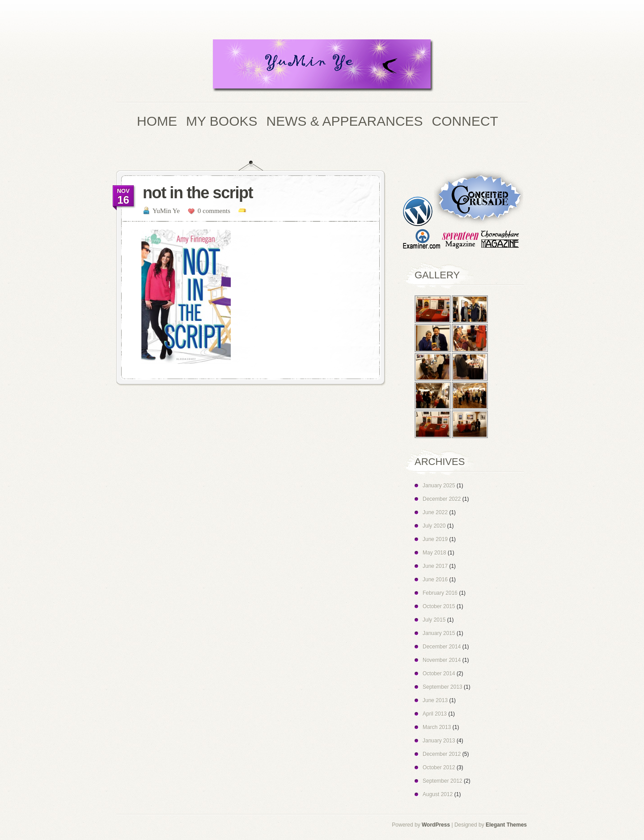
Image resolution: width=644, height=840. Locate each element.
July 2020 (434, 526)
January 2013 (439, 741)
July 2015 (434, 620)
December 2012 (442, 754)
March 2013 (437, 727)
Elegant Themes (506, 825)
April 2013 (435, 714)
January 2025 (439, 486)
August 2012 (438, 794)
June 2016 (435, 580)
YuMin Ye (166, 211)
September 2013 (443, 687)
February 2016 (440, 593)
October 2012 (439, 768)
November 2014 (442, 660)
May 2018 (434, 553)
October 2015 (439, 606)
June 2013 (435, 700)
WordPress (436, 825)
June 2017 (435, 566)
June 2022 (435, 512)
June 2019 (435, 539)
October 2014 (439, 674)
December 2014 (442, 647)
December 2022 (442, 499)
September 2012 (443, 781)
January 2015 (439, 633)
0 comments (214, 211)
